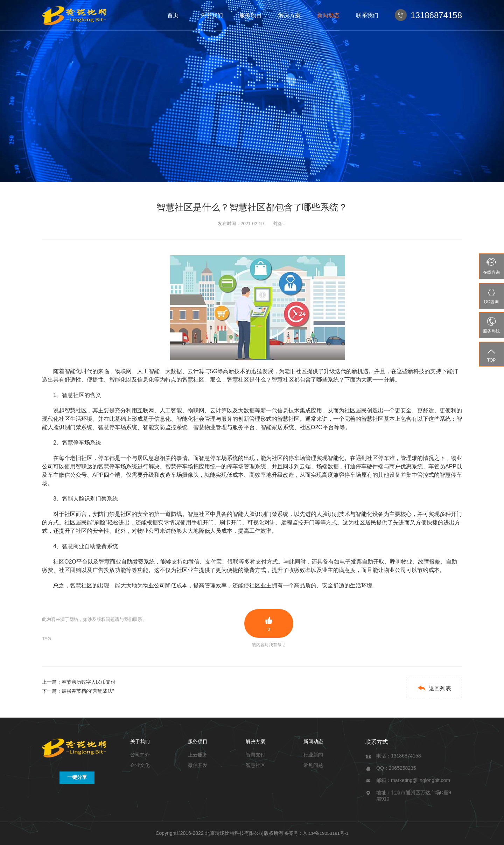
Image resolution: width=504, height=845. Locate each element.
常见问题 (313, 765)
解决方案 (289, 15)
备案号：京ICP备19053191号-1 (316, 833)
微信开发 (198, 765)
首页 (173, 15)
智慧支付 (255, 755)
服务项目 (251, 15)
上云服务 (198, 755)
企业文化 (140, 765)
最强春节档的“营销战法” (88, 691)
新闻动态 (328, 15)
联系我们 (367, 15)
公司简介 (140, 755)
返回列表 (434, 688)
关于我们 (212, 15)
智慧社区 (255, 765)
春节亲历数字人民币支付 (89, 682)
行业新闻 (313, 755)
